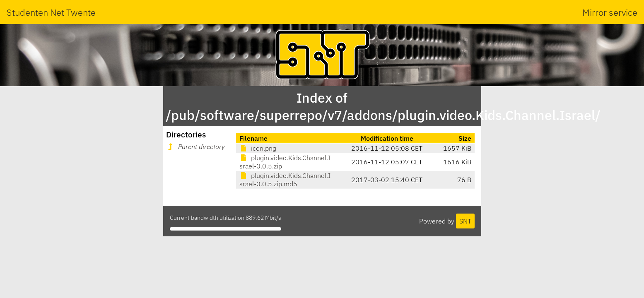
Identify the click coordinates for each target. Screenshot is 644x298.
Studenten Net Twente (51, 12)
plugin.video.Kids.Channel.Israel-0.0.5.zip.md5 (285, 180)
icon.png (258, 148)
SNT (465, 221)
